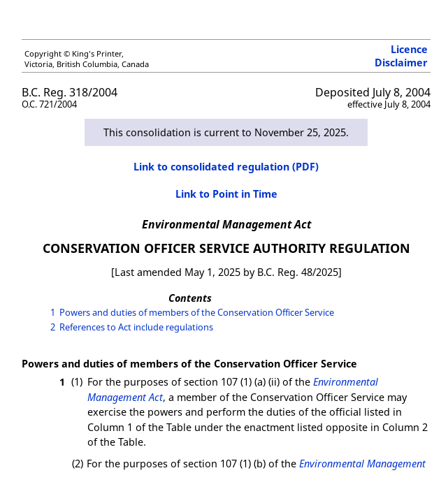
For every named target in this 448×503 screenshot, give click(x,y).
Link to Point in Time (226, 194)
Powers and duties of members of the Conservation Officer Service (197, 312)
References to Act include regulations (136, 327)
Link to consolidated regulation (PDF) (226, 167)
